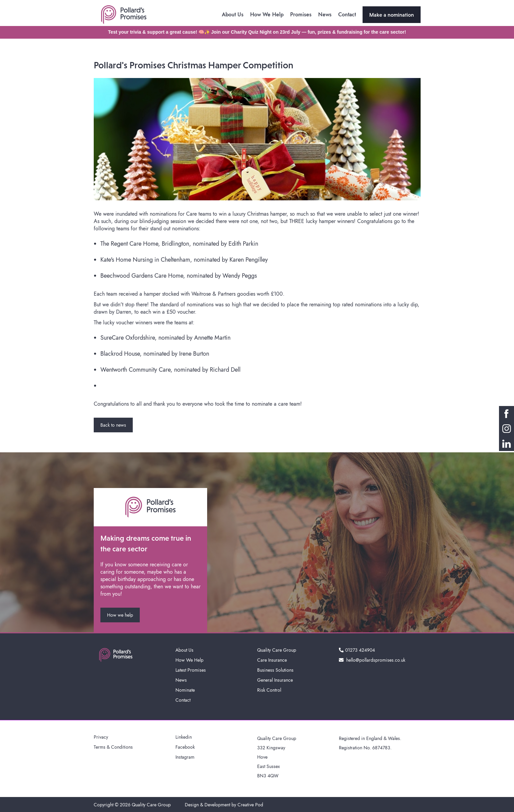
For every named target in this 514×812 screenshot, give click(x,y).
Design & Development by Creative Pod (224, 805)
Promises (301, 14)
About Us (233, 14)
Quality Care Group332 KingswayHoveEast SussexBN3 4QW (277, 757)
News (325, 14)
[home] (124, 15)
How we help (120, 615)
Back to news (113, 425)
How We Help (267, 14)
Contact (347, 14)
